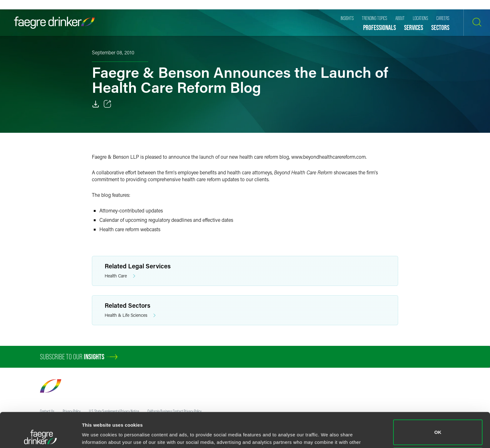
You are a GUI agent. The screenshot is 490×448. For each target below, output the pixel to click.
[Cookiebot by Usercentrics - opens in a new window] (40, 436)
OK (438, 400)
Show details (96, 434)
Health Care (120, 276)
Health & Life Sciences (130, 315)
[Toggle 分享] (107, 104)
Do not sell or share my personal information (438, 428)
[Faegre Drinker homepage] (54, 23)
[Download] (96, 104)
